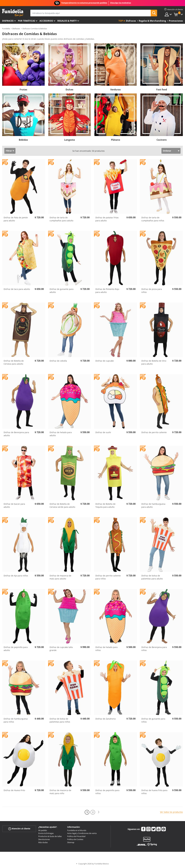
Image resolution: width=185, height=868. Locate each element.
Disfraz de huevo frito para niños (154, 792)
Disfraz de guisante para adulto (61, 291)
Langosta (70, 140)
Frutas (23, 90)
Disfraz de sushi (103, 432)
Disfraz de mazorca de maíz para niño (60, 792)
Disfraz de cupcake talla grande (61, 649)
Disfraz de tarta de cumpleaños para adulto (61, 219)
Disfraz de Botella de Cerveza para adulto (14, 362)
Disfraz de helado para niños (106, 649)
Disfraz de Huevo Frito (14, 790)
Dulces (69, 90)
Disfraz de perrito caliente (154, 432)
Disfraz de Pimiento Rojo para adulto (107, 291)
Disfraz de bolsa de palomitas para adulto (152, 577)
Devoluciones (44, 839)
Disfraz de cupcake (105, 361)
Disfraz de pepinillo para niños (107, 792)
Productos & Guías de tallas (50, 836)
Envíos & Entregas (46, 833)
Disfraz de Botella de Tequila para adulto (105, 505)
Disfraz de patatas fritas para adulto (107, 219)
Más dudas (43, 842)
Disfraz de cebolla (58, 361)
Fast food (162, 90)
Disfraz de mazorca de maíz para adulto (60, 577)
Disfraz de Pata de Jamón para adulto (16, 219)
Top (121, 21)
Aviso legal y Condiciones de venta (82, 833)
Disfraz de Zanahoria (106, 719)
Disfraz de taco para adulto (17, 289)
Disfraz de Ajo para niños (16, 576)
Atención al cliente (19, 829)
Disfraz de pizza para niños (152, 291)
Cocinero (162, 140)
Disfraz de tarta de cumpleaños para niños (153, 219)
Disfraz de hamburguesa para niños (16, 720)
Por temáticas (26, 21)
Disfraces (8, 21)
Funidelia (6, 29)
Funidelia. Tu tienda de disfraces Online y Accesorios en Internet (13, 13)
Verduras (115, 90)
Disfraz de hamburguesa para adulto (153, 505)
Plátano (116, 140)
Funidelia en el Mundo (77, 830)
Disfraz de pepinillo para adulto (16, 649)
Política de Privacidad (76, 836)
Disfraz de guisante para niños (153, 720)
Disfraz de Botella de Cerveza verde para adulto (62, 505)
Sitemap (71, 842)
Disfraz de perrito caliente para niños (108, 577)
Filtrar (9, 151)
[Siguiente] (99, 812)
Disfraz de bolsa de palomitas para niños (60, 720)
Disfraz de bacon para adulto (14, 505)
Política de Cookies (75, 839)
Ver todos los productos (171, 812)
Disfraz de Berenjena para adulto (16, 434)
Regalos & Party (67, 21)
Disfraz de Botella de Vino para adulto (154, 362)
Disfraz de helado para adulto (61, 434)
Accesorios (46, 21)
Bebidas (23, 140)
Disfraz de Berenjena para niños (154, 649)
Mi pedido (43, 830)
